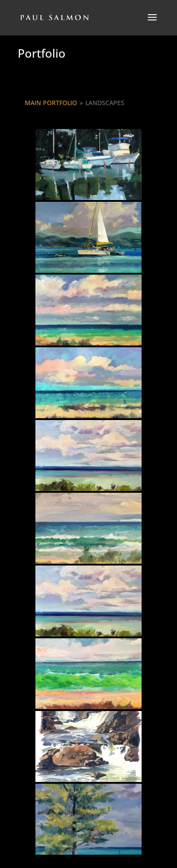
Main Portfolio (51, 103)
